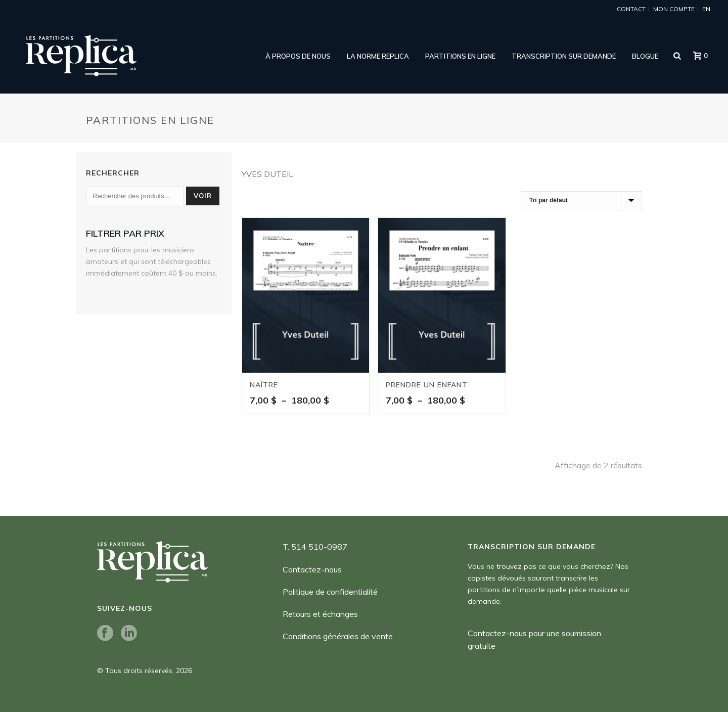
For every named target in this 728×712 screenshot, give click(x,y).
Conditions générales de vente (338, 636)
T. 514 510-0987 (315, 547)
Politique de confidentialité (330, 592)
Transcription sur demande (564, 56)
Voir (203, 196)
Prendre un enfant (427, 385)
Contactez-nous (312, 569)
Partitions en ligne (460, 56)
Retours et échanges (320, 614)
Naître (264, 385)
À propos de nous (298, 56)
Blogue (645, 56)
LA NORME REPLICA (378, 56)
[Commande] (581, 201)
